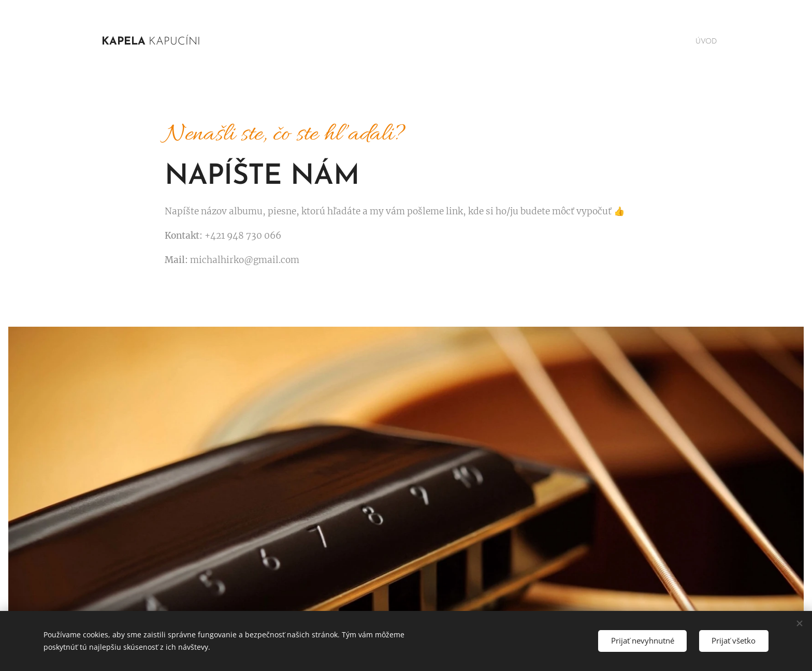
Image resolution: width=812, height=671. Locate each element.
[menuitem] (703, 42)
